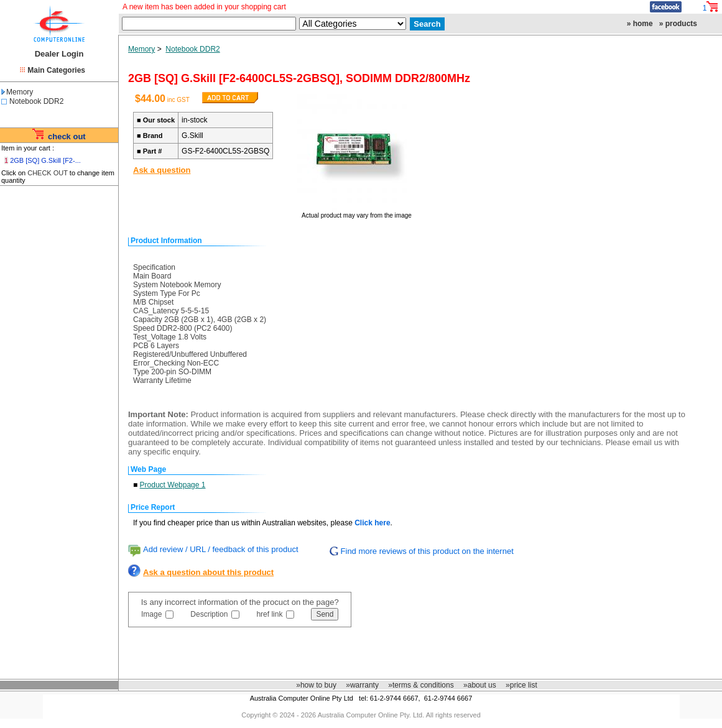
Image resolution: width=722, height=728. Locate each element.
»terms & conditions (421, 685)
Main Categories (56, 70)
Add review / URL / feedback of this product (221, 549)
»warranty (362, 685)
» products (678, 24)
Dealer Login (59, 54)
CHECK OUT (48, 173)
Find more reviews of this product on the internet (427, 551)
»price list (521, 685)
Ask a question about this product (208, 572)
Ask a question (162, 170)
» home (640, 24)
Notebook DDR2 (36, 101)
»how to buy (316, 685)
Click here (372, 523)
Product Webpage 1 (173, 485)
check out (67, 136)
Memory (17, 92)
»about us (480, 685)
